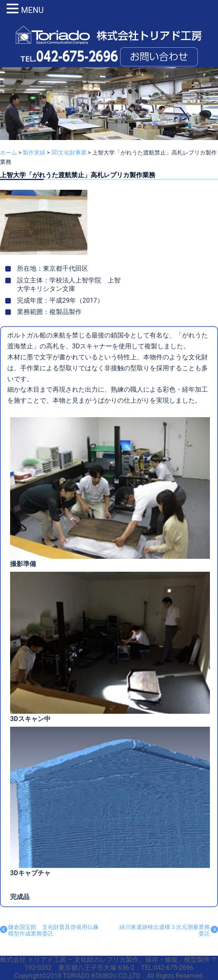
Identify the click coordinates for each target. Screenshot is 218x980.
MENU (32, 10)
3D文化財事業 (69, 153)
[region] (109, 115)
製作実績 (34, 153)
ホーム (8, 153)
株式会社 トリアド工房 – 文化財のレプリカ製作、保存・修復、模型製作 (106, 960)
